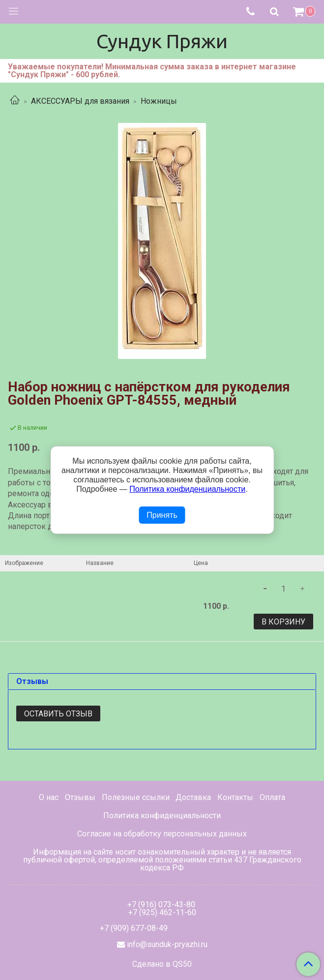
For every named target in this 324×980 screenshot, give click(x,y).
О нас (49, 797)
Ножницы (159, 101)
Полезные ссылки (136, 797)
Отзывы (80, 797)
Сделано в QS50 (162, 964)
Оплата (272, 797)
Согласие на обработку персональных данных (162, 834)
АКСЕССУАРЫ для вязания (80, 101)
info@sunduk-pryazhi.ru (167, 944)
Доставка (193, 797)
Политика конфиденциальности (162, 816)
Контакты (235, 797)
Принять (162, 515)
